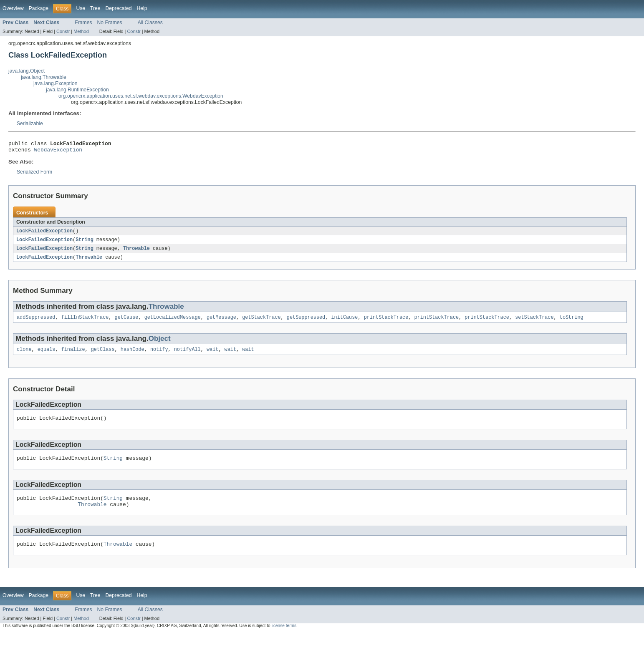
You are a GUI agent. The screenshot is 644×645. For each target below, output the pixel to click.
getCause (127, 322)
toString (572, 322)
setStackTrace (534, 322)
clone (24, 355)
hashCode (133, 355)
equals (47, 355)
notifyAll (187, 355)
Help (142, 8)
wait (212, 355)
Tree (95, 8)
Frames (83, 23)
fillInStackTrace (85, 322)
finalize (73, 355)
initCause (344, 322)
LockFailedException (44, 234)
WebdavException (58, 152)
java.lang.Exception (55, 83)
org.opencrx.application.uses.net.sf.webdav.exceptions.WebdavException (141, 96)
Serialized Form (34, 174)
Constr (63, 31)
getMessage (221, 322)
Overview (13, 8)
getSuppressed (306, 322)
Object (160, 344)
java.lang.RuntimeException (77, 90)
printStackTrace (386, 322)
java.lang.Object (27, 71)
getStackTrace (261, 322)
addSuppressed (36, 322)
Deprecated (119, 8)
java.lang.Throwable (44, 77)
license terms (284, 638)
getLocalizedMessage (173, 322)
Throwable (136, 252)
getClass (103, 355)
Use (81, 8)
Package (39, 8)
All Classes (150, 23)
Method (81, 31)
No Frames (110, 23)
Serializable (30, 123)
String (85, 243)
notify (159, 355)
